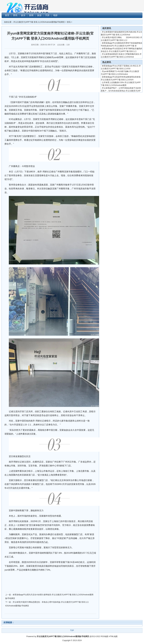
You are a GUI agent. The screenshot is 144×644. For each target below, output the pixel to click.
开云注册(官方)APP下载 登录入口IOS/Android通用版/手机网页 (39, 22)
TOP (72, 630)
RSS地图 (105, 636)
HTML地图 (113, 636)
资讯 (69, 22)
